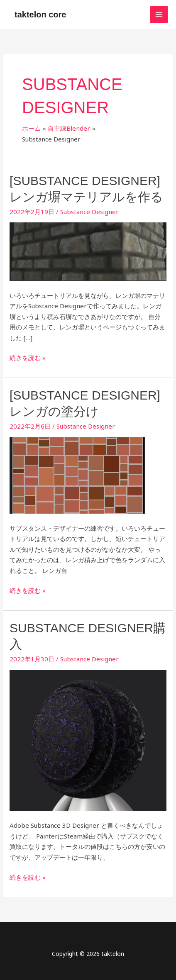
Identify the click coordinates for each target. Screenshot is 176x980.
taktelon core (40, 15)
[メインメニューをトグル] (159, 15)
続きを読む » (28, 357)
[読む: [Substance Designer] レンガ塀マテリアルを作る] (88, 251)
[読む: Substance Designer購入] (88, 740)
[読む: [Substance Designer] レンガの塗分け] (77, 475)
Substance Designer (89, 212)
